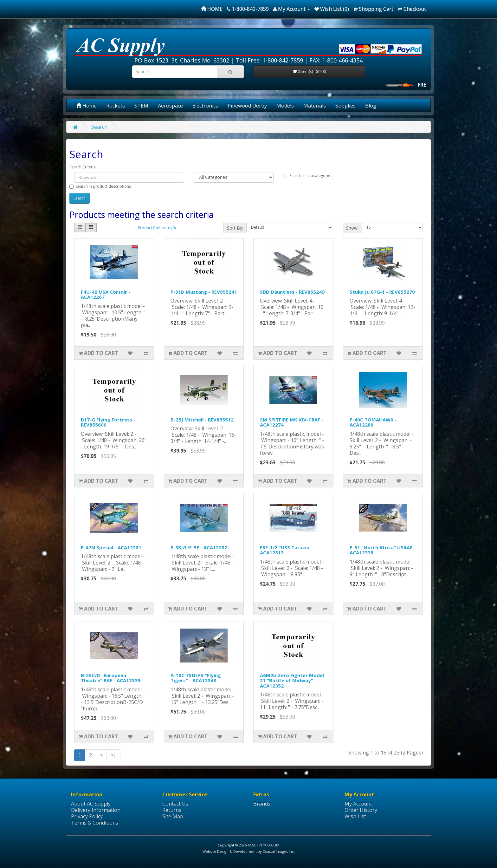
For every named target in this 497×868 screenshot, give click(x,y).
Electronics (205, 106)
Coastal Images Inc (278, 851)
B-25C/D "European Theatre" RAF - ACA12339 (111, 678)
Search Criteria (83, 167)
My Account (358, 804)
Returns (172, 810)
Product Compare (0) (157, 228)
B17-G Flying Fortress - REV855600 (108, 422)
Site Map (173, 816)
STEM (141, 106)
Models (285, 106)
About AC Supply (91, 804)
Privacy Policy (87, 816)
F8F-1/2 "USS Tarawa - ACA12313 (286, 550)
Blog (371, 106)
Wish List (355, 816)
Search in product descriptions (100, 186)
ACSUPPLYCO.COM (263, 845)
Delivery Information (96, 810)
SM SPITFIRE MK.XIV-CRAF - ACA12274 (292, 422)
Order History (361, 810)
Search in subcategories (308, 176)
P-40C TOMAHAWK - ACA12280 (373, 422)
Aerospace (170, 106)
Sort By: (235, 228)
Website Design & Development (230, 851)
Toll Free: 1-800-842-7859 (269, 60)
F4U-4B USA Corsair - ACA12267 (106, 294)
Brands (262, 804)
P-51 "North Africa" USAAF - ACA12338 (383, 550)
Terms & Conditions (95, 823)
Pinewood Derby (247, 106)
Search (99, 127)
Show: (352, 228)
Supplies (345, 106)
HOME (212, 9)
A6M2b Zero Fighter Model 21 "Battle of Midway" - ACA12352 (292, 680)
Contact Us (175, 804)
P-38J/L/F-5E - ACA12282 (199, 547)
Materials (315, 106)
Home (86, 106)
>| (113, 755)
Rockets (116, 106)
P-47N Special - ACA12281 (111, 547)
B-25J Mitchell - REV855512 (202, 420)
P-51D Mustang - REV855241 (204, 292)
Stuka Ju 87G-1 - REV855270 (382, 292)
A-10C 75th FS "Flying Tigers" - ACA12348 (196, 678)
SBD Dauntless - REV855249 (292, 292)
